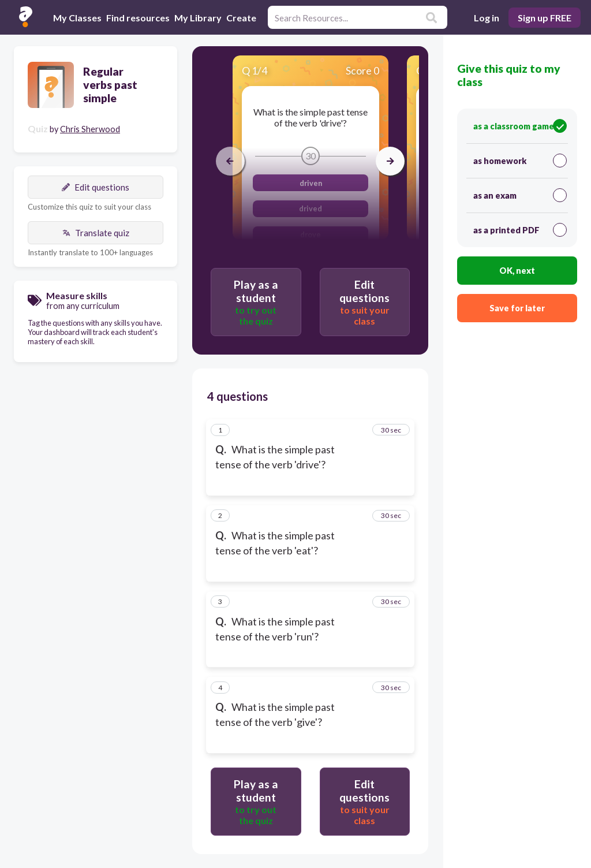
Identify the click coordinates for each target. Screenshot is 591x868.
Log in (487, 18)
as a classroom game (520, 126)
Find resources (138, 18)
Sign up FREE (545, 18)
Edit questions (96, 187)
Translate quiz (96, 233)
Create (241, 18)
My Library (198, 18)
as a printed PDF (520, 230)
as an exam (520, 195)
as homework (520, 161)
